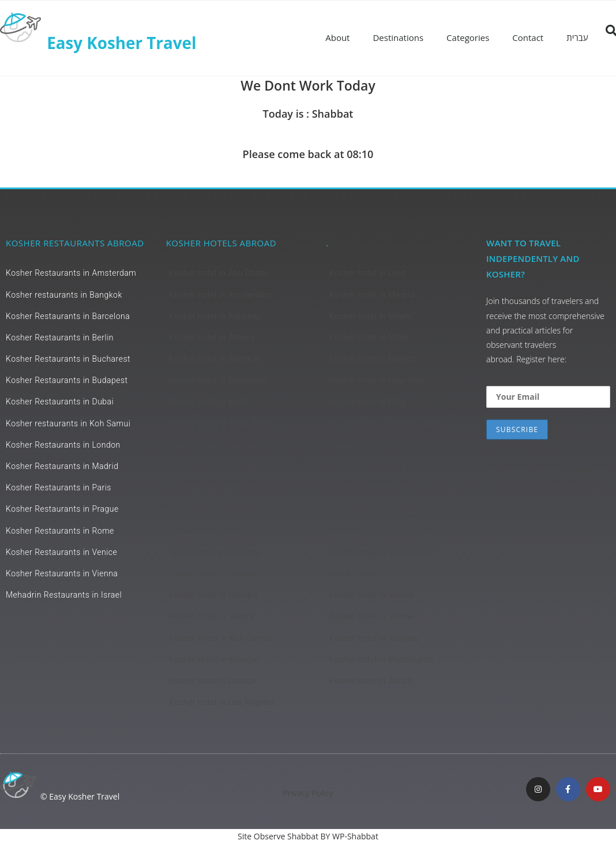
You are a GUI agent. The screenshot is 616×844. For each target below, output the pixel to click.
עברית (577, 37)
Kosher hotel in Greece (212, 616)
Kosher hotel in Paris (368, 445)
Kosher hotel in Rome (369, 487)
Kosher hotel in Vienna (371, 616)
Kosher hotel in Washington (381, 659)
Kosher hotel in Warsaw (373, 638)
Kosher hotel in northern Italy (384, 423)
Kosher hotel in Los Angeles (222, 702)
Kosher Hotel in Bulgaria (215, 487)
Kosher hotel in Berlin (209, 402)
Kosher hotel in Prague (372, 466)
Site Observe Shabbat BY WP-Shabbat (308, 836)
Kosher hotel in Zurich (370, 681)
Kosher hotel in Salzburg (375, 509)
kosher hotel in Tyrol (367, 573)
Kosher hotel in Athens (212, 337)
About (337, 37)
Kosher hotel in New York (376, 380)
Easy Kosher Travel (122, 43)
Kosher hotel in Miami (370, 316)
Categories (468, 37)
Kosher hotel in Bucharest (218, 445)
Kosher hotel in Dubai (209, 531)
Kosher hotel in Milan (369, 337)
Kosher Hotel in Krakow (213, 659)
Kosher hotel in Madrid (372, 295)
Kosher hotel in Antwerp (214, 316)
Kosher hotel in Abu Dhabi (218, 273)
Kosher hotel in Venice (371, 595)
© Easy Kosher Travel (80, 796)
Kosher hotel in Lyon (367, 273)
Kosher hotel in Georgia (213, 595)
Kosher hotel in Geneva (213, 573)
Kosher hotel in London (213, 681)
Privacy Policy (308, 793)
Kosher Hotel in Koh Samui (220, 638)
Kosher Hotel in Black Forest (223, 423)
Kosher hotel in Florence (215, 552)
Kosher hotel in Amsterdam (221, 295)
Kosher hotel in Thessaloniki (382, 552)
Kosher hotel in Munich (372, 359)
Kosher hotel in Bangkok (215, 359)
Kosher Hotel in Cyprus (213, 509)
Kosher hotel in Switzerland (381, 531)
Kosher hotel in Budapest (217, 466)
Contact (528, 37)
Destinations (398, 37)
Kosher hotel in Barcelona (218, 380)
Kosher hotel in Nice (367, 402)
